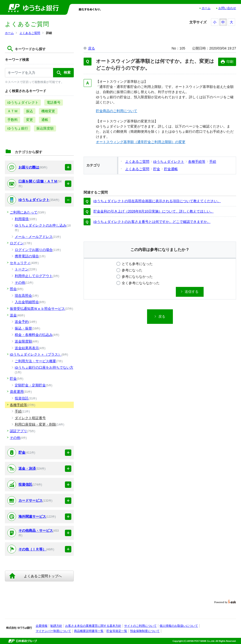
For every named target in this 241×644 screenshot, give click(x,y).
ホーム (206, 8)
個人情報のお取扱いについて (179, 626)
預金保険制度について (145, 631)
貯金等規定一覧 (117, 631)
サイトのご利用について (140, 626)
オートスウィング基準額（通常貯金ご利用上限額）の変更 (141, 142)
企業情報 (42, 626)
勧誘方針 (56, 626)
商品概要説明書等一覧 (89, 631)
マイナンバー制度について (53, 631)
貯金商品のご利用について (117, 111)
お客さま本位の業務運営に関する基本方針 (93, 626)
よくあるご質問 (30, 33)
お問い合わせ (227, 8)
